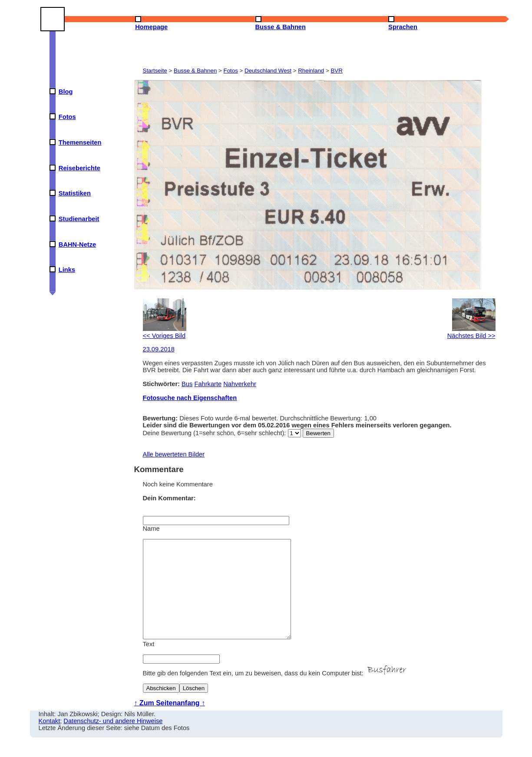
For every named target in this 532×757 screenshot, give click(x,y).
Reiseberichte (79, 168)
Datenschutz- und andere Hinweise (113, 740)
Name (151, 529)
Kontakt (50, 740)
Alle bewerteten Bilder (174, 454)
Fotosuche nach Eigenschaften (190, 398)
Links (67, 270)
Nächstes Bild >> (471, 332)
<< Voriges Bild (165, 332)
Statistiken (75, 193)
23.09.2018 (159, 349)
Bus (187, 384)
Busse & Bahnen (195, 71)
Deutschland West (268, 71)
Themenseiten (80, 142)
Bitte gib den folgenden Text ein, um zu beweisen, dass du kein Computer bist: (276, 693)
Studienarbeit (79, 219)
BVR (336, 71)
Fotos (67, 117)
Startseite (155, 71)
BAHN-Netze (77, 245)
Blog (66, 92)
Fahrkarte (208, 384)
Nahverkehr (240, 384)
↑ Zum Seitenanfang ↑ (170, 722)
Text (149, 664)
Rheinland (311, 71)
